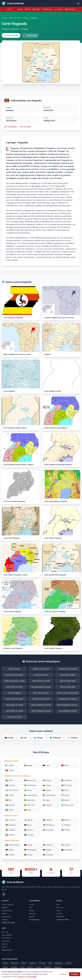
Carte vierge (6, 917)
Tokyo (59, 911)
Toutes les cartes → (9, 923)
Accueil (4, 18)
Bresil (22, 967)
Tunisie (38, 967)
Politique (5, 920)
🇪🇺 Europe (19, 9)
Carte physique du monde (68, 699)
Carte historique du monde (41, 711)
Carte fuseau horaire (14, 717)
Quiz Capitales (7, 935)
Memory (5, 944)
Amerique (32, 914)
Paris (58, 905)
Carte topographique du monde (68, 705)
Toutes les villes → (63, 920)
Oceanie (32, 917)
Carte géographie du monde (41, 687)
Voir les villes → (26, 127)
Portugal (42, 963)
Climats (4, 914)
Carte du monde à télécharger (68, 693)
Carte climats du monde (14, 687)
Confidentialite (75, 975)
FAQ (55, 975)
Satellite (4, 908)
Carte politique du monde (68, 711)
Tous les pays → (35, 920)
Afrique (26, 18)
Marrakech (60, 917)
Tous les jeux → (8, 950)
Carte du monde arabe (68, 681)
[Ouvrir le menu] (78, 3)
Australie (14, 967)
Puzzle (4, 947)
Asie (31, 908)
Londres (59, 914)
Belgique (48, 967)
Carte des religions (14, 693)
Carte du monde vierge (41, 669)
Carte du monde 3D (41, 675)
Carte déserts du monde (14, 711)
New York (60, 908)
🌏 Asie (28, 9)
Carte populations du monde (41, 705)
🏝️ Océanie (58, 9)
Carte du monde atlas (68, 687)
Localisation (6, 941)
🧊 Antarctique (70, 9)
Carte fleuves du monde (41, 699)
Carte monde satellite (68, 675)
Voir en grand (11, 35)
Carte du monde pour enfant (14, 681)
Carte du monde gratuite (14, 675)
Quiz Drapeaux (7, 938)
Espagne (33, 963)
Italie (50, 963)
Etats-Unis (15, 963)
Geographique (7, 911)
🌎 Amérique (47, 9)
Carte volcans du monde (41, 681)
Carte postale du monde (14, 699)
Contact (63, 975)
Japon (5, 967)
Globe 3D (5, 932)
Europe (32, 905)
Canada (69, 963)
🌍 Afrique (36, 9)
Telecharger (30, 35)
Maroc (24, 963)
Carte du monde (14, 669)
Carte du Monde (7, 905)
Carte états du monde (41, 693)
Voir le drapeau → (11, 127)
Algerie (30, 967)
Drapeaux (58, 967)
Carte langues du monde (14, 705)
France (5, 963)
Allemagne (59, 963)
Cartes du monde (15, 18)
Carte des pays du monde (68, 669)
